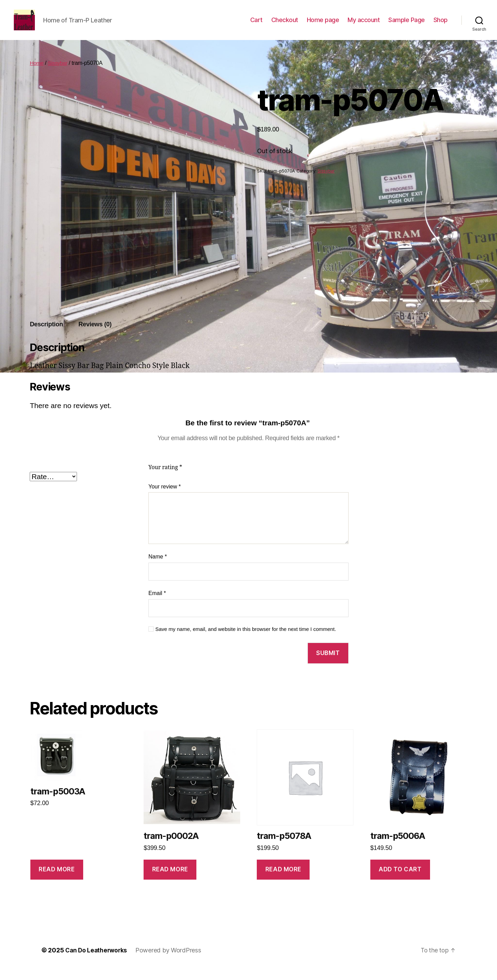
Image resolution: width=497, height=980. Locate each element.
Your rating (165, 478)
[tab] (46, 335)
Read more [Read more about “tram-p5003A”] (57, 880)
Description (46, 335)
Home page (323, 25)
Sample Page (407, 25)
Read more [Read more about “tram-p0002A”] (170, 880)
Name (158, 567)
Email (157, 603)
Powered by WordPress (171, 961)
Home (37, 73)
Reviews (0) (95, 335)
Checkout (285, 25)
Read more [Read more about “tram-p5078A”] (283, 880)
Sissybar (59, 73)
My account (364, 25)
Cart (256, 25)
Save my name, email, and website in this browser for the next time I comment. (246, 639)
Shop (441, 25)
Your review (165, 497)
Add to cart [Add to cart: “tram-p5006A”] (400, 880)
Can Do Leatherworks (97, 961)
